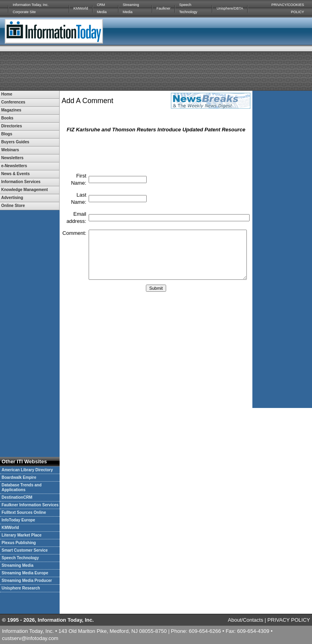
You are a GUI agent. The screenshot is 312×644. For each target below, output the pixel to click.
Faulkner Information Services (30, 505)
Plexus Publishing (19, 543)
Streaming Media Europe (25, 573)
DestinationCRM (17, 497)
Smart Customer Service (25, 550)
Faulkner (164, 8)
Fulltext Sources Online (24, 512)
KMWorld (81, 8)
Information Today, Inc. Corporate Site (31, 8)
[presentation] (156, 152)
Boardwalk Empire (19, 477)
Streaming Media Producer (27, 581)
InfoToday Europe (18, 520)
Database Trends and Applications (22, 487)
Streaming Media (131, 8)
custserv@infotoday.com (30, 638)
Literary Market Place (22, 535)
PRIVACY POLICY (289, 620)
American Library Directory (27, 470)
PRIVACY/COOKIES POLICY (288, 8)
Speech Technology (188, 8)
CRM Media (102, 8)
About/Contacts (245, 620)
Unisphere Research (21, 588)
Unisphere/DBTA (230, 8)
